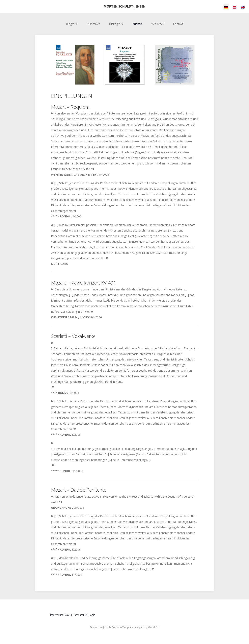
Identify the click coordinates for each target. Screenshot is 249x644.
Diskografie (116, 24)
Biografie (72, 24)
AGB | (69, 615)
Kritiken (137, 24)
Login (92, 615)
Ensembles (93, 24)
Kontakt (178, 24)
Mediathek (157, 24)
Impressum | (58, 615)
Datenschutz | (81, 615)
